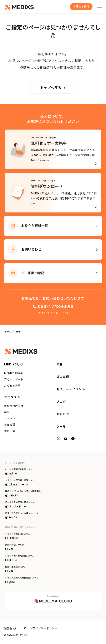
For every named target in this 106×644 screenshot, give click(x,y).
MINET (11, 571)
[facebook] (73, 439)
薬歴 (7, 412)
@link (10, 582)
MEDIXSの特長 (14, 373)
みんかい (12, 518)
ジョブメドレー (16, 507)
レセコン (10, 418)
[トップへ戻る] (53, 88)
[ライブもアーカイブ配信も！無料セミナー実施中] (53, 149)
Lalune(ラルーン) (16, 485)
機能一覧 (10, 431)
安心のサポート (14, 380)
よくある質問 (12, 386)
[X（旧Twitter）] (59, 439)
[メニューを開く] (99, 7)
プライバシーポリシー (44, 628)
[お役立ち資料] (81, 7)
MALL (10, 549)
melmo (11, 474)
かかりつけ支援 (14, 406)
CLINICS (11, 538)
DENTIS (11, 560)
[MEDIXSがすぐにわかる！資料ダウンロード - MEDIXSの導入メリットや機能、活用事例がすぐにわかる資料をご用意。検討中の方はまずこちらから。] (53, 193)
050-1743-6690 (56, 307)
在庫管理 (10, 425)
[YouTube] (66, 439)
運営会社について (15, 628)
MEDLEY (12, 496)
